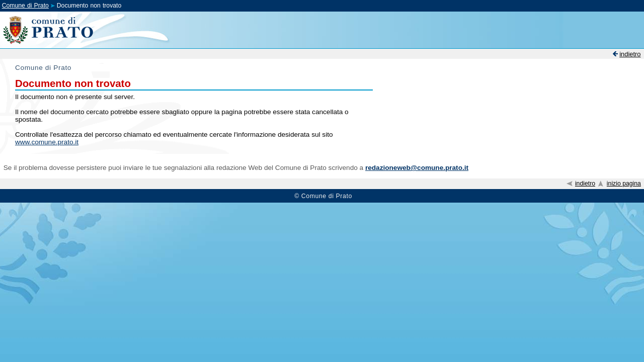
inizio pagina (624, 184)
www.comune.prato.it (47, 142)
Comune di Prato (25, 6)
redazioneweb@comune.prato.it (417, 168)
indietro (630, 54)
